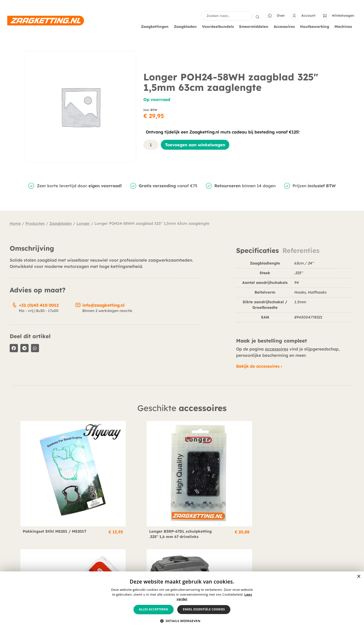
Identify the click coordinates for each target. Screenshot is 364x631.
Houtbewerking (316, 26)
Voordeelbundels (219, 26)
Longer (83, 223)
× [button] (359, 577)
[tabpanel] (294, 293)
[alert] (182, 601)
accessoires (277, 348)
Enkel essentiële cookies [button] (204, 609)
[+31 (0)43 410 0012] (15, 304)
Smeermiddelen (255, 26)
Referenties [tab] (301, 250)
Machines (344, 26)
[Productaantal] (151, 144)
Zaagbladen (186, 26)
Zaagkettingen (156, 26)
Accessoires (285, 26)
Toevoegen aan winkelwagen (195, 144)
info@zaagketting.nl (103, 305)
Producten (35, 223)
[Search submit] (257, 16)
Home (15, 223)
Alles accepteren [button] (154, 609)
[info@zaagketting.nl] (78, 304)
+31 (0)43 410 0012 (39, 305)
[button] (14, 348)
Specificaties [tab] (257, 250)
